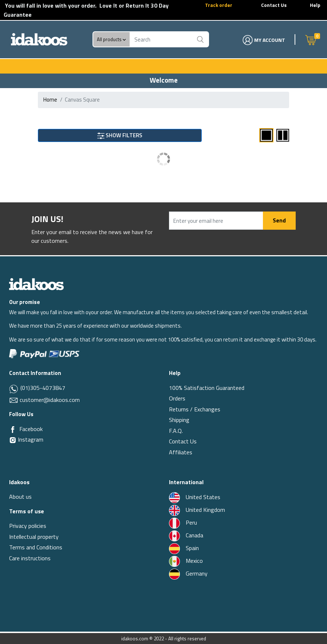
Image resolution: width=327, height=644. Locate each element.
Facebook (31, 429)
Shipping (179, 420)
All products (111, 39)
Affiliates (181, 452)
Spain (184, 548)
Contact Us (274, 5)
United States (195, 497)
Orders (177, 398)
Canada (186, 535)
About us (20, 497)
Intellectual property (34, 537)
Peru (183, 522)
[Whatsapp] (14, 388)
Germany (188, 573)
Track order (219, 5)
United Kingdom (197, 510)
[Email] (14, 400)
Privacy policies (28, 526)
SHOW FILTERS (120, 135)
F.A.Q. (176, 431)
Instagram (26, 439)
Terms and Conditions (36, 547)
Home (50, 100)
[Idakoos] (36, 284)
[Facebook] (13, 429)
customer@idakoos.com (50, 400)
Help (315, 5)
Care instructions (30, 558)
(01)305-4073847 (42, 388)
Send (279, 220)
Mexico (186, 561)
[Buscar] (200, 39)
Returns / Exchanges (195, 409)
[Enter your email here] (216, 221)
